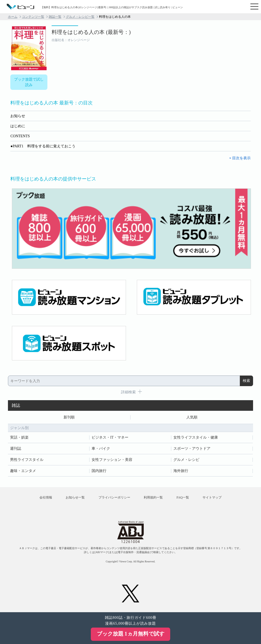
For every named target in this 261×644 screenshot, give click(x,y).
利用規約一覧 (153, 497)
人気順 (192, 417)
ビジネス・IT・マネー (110, 437)
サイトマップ (212, 497)
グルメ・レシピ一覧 (80, 17)
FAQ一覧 (183, 497)
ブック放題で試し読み (29, 82)
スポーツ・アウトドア (192, 449)
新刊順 (69, 417)
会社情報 (46, 497)
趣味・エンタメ (23, 471)
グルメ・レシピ (186, 460)
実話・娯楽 (19, 437)
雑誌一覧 (55, 17)
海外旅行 (181, 471)
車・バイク (101, 449)
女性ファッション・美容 (112, 460)
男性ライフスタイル (27, 460)
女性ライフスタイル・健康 (196, 437)
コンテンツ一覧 (33, 17)
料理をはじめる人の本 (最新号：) (91, 32)
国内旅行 (99, 471)
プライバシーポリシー (114, 497)
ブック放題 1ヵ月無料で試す (131, 634)
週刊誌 (16, 449)
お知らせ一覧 (75, 497)
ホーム (13, 17)
